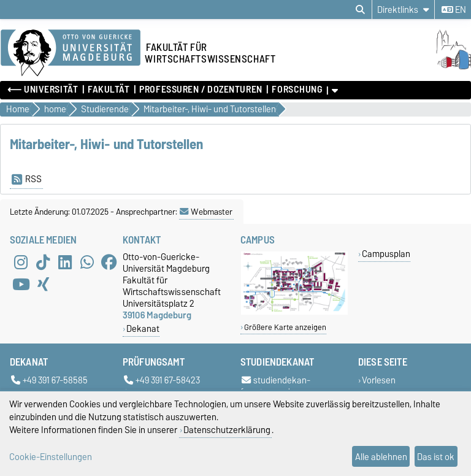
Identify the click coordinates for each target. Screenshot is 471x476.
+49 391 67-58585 (49, 380)
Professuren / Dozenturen (201, 90)
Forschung (297, 90)
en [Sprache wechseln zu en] (454, 10)
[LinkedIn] (65, 262)
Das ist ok (436, 457)
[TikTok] (43, 262)
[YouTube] (21, 284)
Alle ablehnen (381, 457)
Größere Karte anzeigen (285, 327)
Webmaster (206, 212)
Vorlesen (379, 380)
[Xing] (43, 284)
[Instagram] (21, 262)
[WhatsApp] (87, 262)
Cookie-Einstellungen (51, 457)
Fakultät (109, 90)
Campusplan (386, 254)
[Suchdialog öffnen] (360, 10)
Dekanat (143, 328)
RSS (27, 179)
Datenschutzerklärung (227, 430)
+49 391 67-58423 (162, 380)
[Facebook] (109, 262)
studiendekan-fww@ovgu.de (275, 386)
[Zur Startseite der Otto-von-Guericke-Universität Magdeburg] (71, 53)
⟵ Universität (43, 90)
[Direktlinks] (403, 10)
